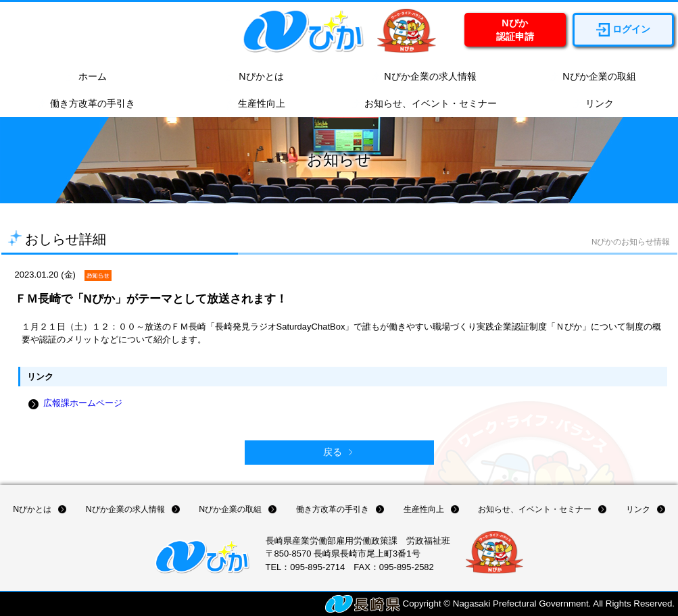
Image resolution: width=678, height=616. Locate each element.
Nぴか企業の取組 (592, 77)
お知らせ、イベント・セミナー (424, 104)
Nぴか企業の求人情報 (423, 77)
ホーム (86, 77)
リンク (593, 104)
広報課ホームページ (83, 403)
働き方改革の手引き (86, 104)
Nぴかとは (254, 77)
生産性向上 (255, 104)
